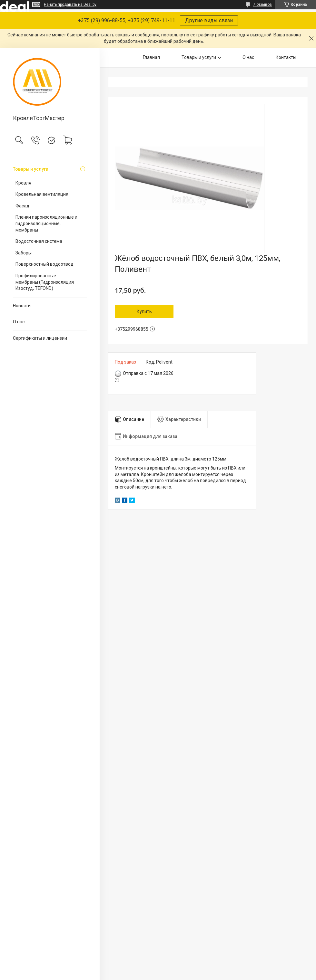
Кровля (23, 183)
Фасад (22, 206)
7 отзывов (262, 5)
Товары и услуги (31, 169)
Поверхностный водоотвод (44, 264)
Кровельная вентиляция (42, 194)
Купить (144, 311)
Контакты (286, 57)
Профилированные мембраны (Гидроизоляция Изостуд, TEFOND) (45, 282)
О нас (19, 322)
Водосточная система (39, 241)
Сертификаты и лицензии (40, 338)
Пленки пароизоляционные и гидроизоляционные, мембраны (46, 223)
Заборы (24, 253)
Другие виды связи (209, 20)
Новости (22, 306)
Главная (151, 57)
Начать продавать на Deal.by (70, 5)
